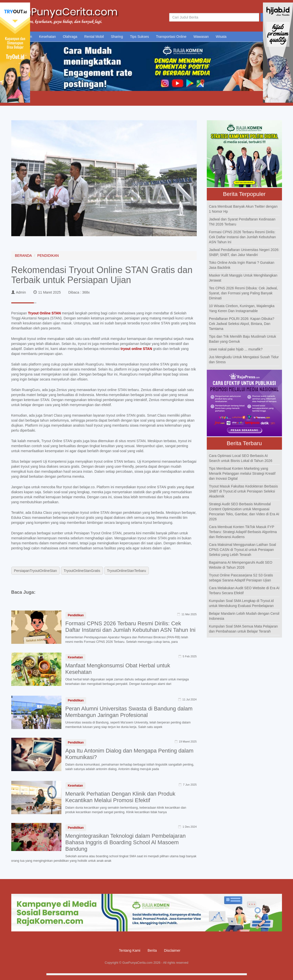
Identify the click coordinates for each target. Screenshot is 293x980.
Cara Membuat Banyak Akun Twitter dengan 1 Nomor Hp (243, 209)
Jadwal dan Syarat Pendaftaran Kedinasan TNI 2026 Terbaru (242, 222)
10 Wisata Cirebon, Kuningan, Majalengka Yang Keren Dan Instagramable (242, 308)
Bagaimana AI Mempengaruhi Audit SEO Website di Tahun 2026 (241, 565)
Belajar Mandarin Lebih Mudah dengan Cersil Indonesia (244, 616)
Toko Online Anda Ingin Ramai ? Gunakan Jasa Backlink (242, 265)
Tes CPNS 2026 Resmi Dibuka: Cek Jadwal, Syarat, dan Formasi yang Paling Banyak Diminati (243, 293)
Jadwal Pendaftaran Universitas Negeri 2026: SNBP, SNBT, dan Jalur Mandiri (244, 252)
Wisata (221, 37)
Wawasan (201, 37)
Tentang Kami (130, 950)
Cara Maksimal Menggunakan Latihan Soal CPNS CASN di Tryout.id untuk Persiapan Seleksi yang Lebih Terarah (243, 550)
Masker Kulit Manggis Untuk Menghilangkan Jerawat (243, 278)
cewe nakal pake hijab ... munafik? (236, 349)
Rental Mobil (94, 37)
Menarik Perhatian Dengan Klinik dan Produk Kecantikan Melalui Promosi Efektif (120, 797)
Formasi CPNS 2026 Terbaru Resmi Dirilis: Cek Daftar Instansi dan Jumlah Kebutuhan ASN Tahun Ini (130, 627)
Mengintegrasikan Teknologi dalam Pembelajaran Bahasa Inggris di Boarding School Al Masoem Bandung (126, 842)
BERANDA (24, 256)
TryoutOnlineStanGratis (82, 571)
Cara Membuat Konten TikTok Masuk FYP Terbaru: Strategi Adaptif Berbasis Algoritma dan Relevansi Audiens (243, 532)
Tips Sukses (139, 37)
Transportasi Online (171, 37)
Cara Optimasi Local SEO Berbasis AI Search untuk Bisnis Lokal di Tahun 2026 (241, 458)
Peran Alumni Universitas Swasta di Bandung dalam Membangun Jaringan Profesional (129, 712)
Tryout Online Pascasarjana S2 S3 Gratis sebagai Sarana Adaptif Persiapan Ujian (241, 578)
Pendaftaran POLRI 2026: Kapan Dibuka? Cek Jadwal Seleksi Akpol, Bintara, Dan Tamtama (242, 324)
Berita (152, 950)
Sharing (117, 37)
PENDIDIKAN (48, 256)
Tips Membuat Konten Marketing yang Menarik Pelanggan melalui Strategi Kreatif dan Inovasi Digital (242, 473)
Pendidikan (76, 615)
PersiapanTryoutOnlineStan (35, 571)
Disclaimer (172, 950)
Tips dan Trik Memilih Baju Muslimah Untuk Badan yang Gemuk (243, 339)
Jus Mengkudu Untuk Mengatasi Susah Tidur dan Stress (244, 359)
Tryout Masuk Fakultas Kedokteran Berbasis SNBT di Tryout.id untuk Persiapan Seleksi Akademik (243, 491)
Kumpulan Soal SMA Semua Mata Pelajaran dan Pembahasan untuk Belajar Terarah (243, 629)
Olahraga (70, 37)
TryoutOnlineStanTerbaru (127, 571)
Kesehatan (47, 37)
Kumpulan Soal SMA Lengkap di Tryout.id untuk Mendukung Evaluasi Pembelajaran (241, 603)
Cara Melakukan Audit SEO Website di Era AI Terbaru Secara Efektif (244, 590)
